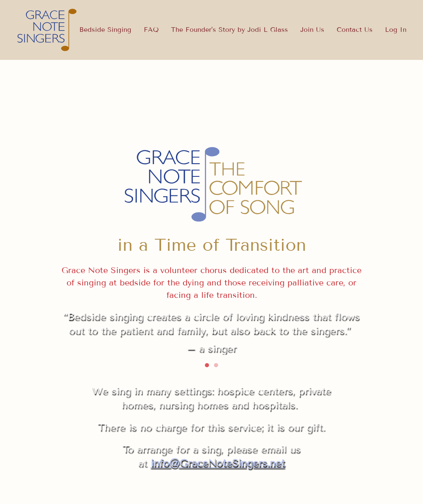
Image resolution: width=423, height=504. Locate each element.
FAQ (151, 30)
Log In (396, 30)
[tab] (207, 365)
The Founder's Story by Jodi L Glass (229, 30)
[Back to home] (48, 30)
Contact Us (355, 30)
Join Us (312, 30)
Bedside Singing (105, 30)
